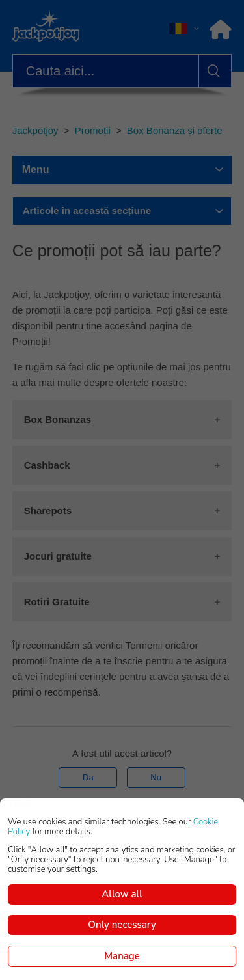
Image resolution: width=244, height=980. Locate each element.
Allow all (122, 894)
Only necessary (122, 925)
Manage (122, 956)
